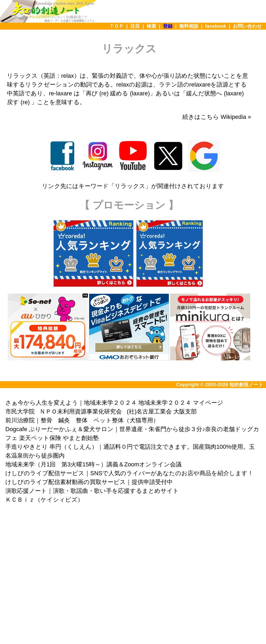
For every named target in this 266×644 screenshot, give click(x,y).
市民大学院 (20, 411)
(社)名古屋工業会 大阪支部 (162, 411)
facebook (216, 26)
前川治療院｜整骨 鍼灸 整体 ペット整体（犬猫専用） (82, 420)
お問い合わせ (247, 26)
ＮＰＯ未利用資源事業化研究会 (81, 411)
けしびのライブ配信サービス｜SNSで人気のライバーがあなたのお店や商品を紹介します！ (129, 473)
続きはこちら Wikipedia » (217, 117)
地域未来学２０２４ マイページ (181, 403)
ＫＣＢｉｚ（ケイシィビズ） (44, 500)
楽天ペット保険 (40, 438)
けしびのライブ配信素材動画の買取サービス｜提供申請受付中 (89, 482)
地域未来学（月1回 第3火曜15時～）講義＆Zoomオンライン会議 (93, 464)
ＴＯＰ (116, 26)
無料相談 (189, 26)
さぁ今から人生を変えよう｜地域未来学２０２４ (71, 403)
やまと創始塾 (81, 438)
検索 (151, 26)
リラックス (130, 186)
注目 (135, 26)
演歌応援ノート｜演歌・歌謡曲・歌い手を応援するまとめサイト (92, 491)
